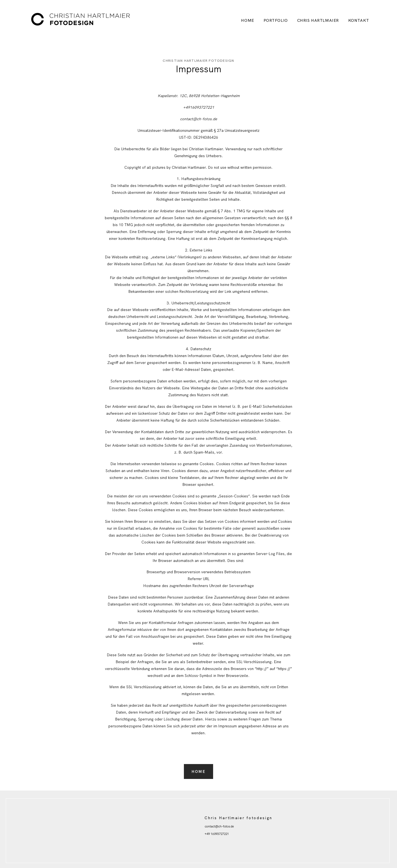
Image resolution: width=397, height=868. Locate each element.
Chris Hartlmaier (318, 21)
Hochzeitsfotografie (218, 845)
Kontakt (359, 21)
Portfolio (276, 21)
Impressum (212, 840)
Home (247, 21)
